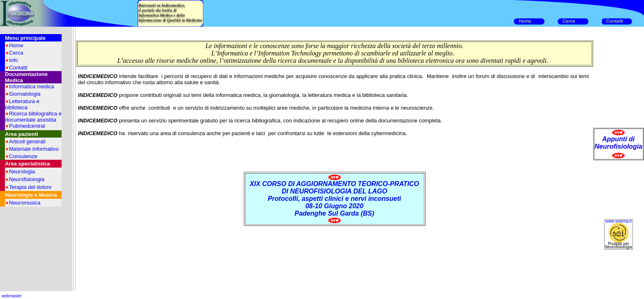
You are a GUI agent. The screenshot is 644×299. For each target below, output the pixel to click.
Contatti (18, 68)
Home (16, 45)
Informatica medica (32, 86)
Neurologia (22, 171)
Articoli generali (27, 141)
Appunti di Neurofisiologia (619, 143)
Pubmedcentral (27, 126)
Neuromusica (25, 203)
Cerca (16, 53)
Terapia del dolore (30, 187)
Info (14, 60)
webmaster (12, 296)
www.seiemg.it (619, 221)
